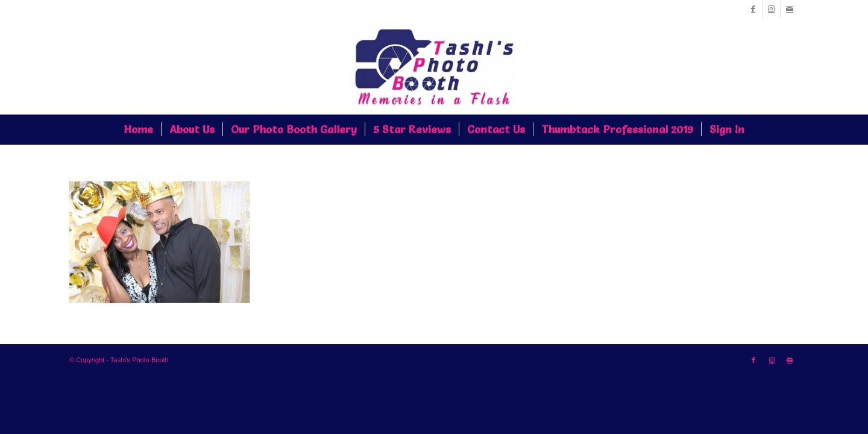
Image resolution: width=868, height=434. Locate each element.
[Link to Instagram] (771, 9)
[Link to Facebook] (753, 9)
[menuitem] (138, 130)
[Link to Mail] (790, 9)
